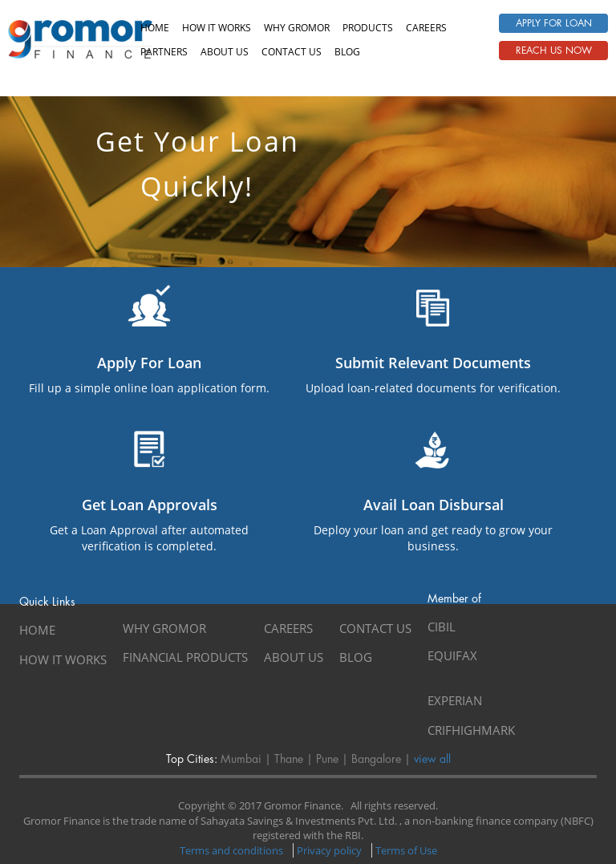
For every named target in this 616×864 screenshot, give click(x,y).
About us (225, 52)
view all (431, 759)
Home (155, 28)
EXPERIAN (455, 700)
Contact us (292, 52)
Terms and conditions (231, 850)
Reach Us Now (554, 51)
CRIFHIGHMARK (471, 730)
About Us (294, 657)
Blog (347, 52)
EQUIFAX (452, 655)
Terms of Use (406, 850)
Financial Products (185, 657)
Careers (426, 28)
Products (368, 28)
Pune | (330, 759)
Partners (164, 52)
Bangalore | (379, 759)
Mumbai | (244, 759)
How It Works (217, 28)
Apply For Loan (554, 23)
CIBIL (442, 627)
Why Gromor (297, 28)
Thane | (292, 759)
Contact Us (375, 628)
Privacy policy (329, 850)
